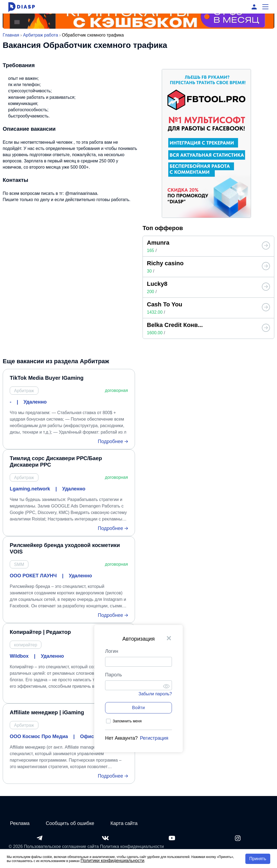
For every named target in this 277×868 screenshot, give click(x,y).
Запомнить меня (127, 721)
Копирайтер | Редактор (40, 632)
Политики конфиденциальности (113, 861)
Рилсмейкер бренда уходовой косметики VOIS (65, 548)
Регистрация (154, 738)
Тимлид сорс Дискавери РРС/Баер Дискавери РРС (56, 461)
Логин (112, 651)
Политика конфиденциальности (132, 846)
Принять (258, 859)
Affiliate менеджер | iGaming (47, 712)
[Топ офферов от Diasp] (266, 246)
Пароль (114, 675)
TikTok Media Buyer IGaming (47, 378)
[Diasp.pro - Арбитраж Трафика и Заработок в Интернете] (22, 7)
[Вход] (254, 7)
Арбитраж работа (41, 35)
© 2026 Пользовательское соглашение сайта (54, 846)
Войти (138, 708)
